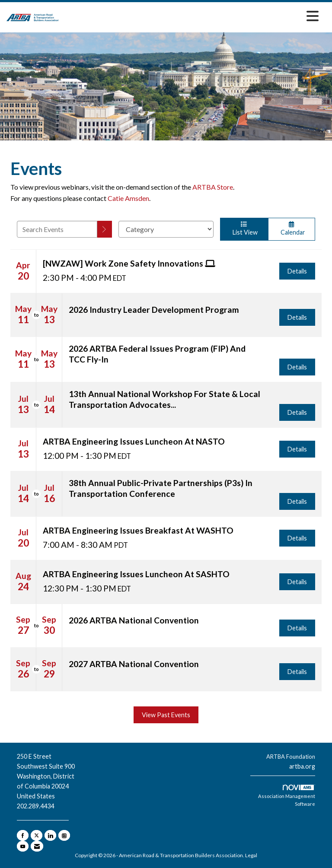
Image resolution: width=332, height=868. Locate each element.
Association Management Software (287, 796)
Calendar (292, 229)
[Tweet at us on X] (37, 835)
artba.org (302, 766)
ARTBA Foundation (291, 757)
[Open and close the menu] (191, 16)
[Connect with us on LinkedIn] (50, 835)
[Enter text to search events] (57, 229)
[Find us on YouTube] (23, 846)
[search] (105, 229)
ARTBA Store (213, 187)
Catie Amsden (128, 198)
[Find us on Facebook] (23, 835)
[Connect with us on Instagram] (64, 835)
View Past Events (166, 715)
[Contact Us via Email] (37, 846)
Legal (251, 855)
